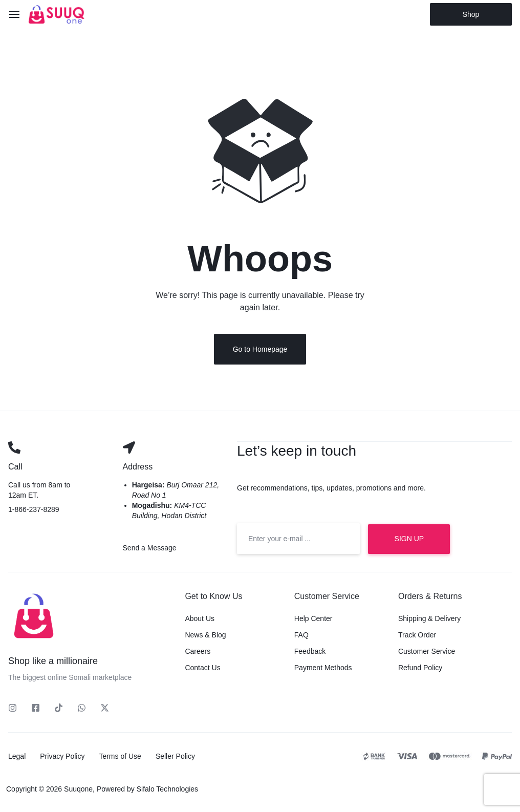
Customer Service (427, 653)
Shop (471, 14)
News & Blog (205, 636)
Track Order (417, 636)
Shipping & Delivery (429, 620)
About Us (200, 620)
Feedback (310, 653)
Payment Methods (323, 669)
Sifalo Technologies (167, 790)
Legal (17, 758)
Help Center (313, 620)
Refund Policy (420, 669)
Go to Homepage (260, 351)
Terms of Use (120, 758)
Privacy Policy (62, 758)
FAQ (301, 636)
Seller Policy (175, 758)
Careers (198, 653)
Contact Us (202, 669)
